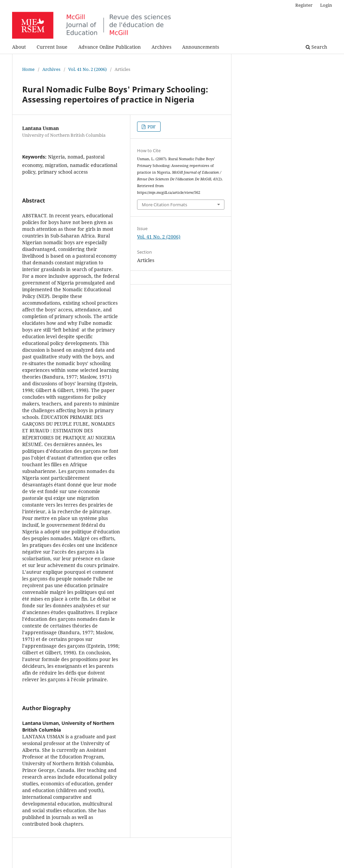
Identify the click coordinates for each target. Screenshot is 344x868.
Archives (161, 47)
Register (304, 5)
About (19, 47)
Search (316, 47)
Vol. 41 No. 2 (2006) (88, 69)
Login (326, 5)
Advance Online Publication (110, 47)
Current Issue (52, 47)
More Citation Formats (164, 205)
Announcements (201, 47)
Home (28, 69)
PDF (151, 127)
